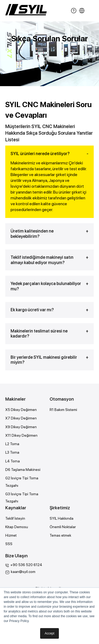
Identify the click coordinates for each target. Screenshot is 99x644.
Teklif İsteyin (15, 518)
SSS (9, 544)
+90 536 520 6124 (26, 565)
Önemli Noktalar (63, 527)
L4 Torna (13, 461)
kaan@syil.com (23, 572)
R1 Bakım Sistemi (63, 410)
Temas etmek (60, 535)
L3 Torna (12, 452)
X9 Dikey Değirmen (21, 427)
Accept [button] (49, 633)
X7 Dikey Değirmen (21, 418)
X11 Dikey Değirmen (21, 435)
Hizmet (11, 535)
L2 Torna (12, 444)
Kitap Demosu (17, 527)
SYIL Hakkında (62, 518)
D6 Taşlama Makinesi (23, 470)
